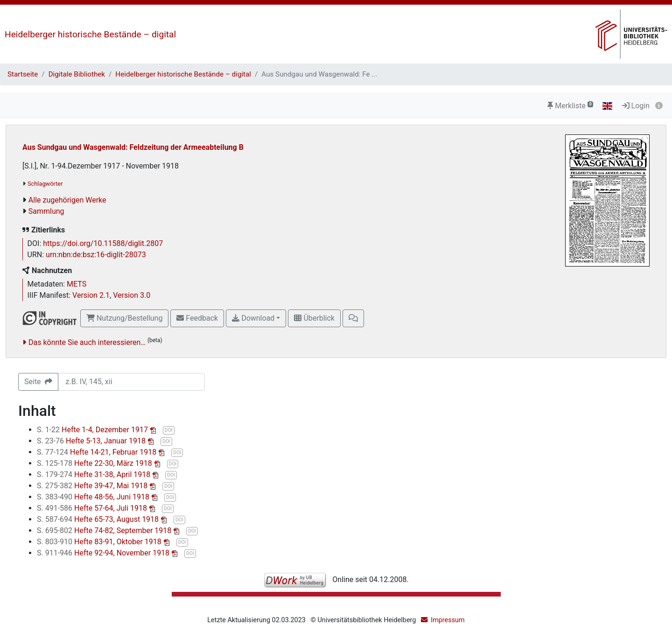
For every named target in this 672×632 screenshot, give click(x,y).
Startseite (23, 74)
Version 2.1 (91, 295)
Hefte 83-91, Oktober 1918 (100, 542)
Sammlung (46, 211)
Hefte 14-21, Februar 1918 (98, 452)
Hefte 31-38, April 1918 (94, 474)
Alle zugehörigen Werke (67, 200)
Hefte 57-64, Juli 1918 (93, 508)
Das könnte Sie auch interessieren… (87, 342)
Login (636, 106)
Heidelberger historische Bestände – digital (90, 34)
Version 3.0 (132, 295)
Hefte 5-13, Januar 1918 (92, 441)
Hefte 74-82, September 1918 (105, 530)
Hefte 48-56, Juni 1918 (94, 497)
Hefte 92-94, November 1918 (104, 553)
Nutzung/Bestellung (124, 318)
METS (77, 284)
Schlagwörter (45, 184)
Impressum (448, 620)
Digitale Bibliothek (77, 74)
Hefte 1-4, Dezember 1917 (93, 430)
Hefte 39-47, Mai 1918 (93, 486)
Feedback (197, 318)
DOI (169, 430)
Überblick (314, 318)
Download (253, 318)
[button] (353, 318)
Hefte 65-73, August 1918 (99, 519)
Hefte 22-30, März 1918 (95, 463)
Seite (38, 382)
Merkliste (570, 106)
